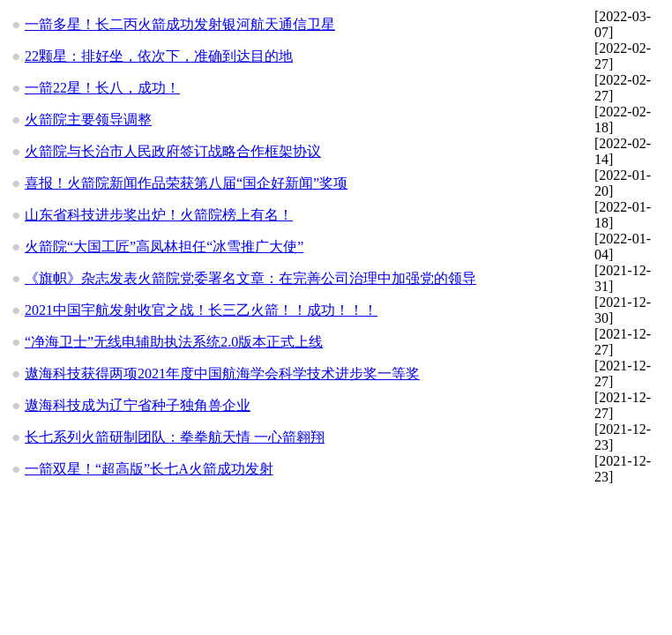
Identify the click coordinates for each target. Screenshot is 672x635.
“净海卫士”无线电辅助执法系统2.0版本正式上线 (174, 342)
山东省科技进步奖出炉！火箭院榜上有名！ (159, 215)
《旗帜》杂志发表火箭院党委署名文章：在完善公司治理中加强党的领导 (250, 278)
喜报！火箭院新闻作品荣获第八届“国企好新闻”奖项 (186, 183)
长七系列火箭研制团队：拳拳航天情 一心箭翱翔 (175, 437)
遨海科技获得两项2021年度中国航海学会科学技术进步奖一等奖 (222, 374)
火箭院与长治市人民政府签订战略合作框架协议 (173, 151)
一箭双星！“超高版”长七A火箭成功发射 (149, 469)
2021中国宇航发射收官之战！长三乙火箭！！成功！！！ (201, 310)
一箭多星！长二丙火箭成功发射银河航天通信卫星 (180, 24)
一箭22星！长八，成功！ (102, 88)
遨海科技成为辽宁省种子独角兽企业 (138, 405)
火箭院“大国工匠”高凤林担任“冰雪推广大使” (164, 247)
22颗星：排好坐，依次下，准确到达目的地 (159, 56)
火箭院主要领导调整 (88, 120)
